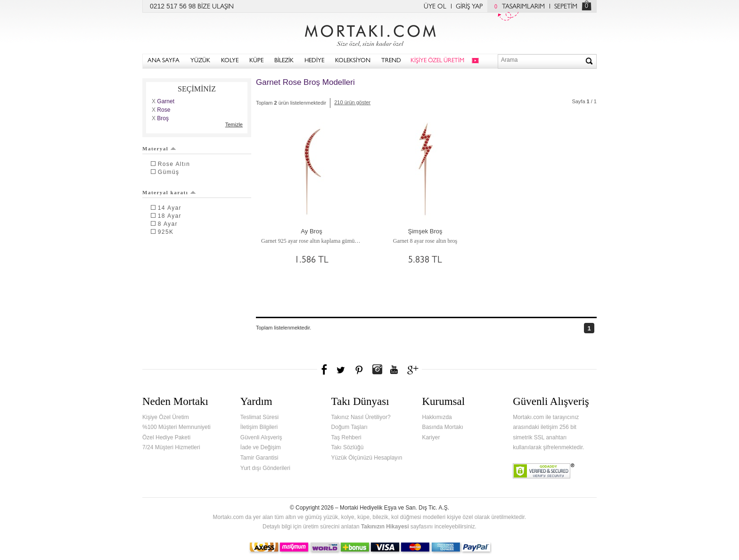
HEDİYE (314, 61)
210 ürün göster (352, 102)
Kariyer (431, 437)
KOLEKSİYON (353, 61)
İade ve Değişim (261, 447)
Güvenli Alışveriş (261, 437)
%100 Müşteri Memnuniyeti (177, 427)
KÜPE (256, 61)
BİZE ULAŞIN (216, 7)
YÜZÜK (200, 61)
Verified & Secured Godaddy (544, 471)
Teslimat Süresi (259, 417)
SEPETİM (566, 7)
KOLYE (230, 61)
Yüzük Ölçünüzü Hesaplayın (367, 458)
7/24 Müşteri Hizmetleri (171, 447)
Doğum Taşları (349, 427)
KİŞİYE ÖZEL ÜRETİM (437, 61)
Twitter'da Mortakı (342, 370)
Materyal (159, 148)
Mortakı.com (369, 33)
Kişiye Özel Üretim (166, 417)
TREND (391, 61)
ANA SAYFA (164, 61)
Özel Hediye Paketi (166, 437)
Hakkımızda (437, 417)
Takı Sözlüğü (348, 447)
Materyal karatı (169, 192)
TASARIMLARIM (517, 7)
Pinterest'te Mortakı (359, 370)
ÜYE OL (435, 7)
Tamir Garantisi (259, 458)
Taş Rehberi (346, 437)
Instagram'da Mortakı (377, 370)
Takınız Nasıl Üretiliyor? (361, 417)
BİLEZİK (284, 61)
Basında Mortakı (442, 427)
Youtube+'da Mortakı (394, 370)
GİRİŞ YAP (469, 7)
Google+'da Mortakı (414, 370)
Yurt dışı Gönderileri (265, 468)
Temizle (234, 124)
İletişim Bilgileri (259, 427)
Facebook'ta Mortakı (325, 370)
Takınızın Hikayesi (385, 527)
